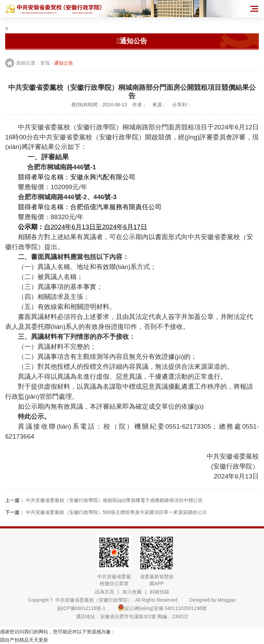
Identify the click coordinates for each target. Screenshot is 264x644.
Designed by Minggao (213, 600)
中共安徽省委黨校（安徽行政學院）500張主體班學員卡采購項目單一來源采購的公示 (116, 512)
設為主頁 (104, 592)
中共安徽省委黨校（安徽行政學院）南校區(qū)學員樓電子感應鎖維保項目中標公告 (114, 500)
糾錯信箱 (159, 592)
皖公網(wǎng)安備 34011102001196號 (162, 608)
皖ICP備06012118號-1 (87, 608)
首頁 (45, 63)
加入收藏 (132, 592)
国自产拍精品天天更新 (24, 640)
